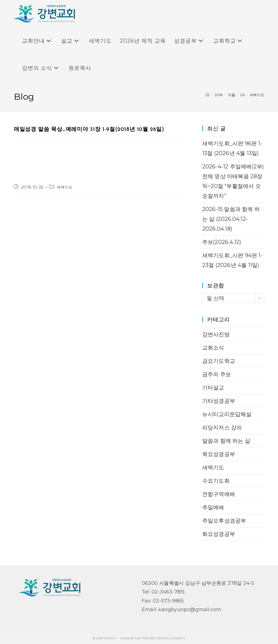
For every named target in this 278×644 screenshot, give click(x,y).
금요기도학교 (219, 361)
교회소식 (213, 348)
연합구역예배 (219, 494)
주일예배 (213, 507)
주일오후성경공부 (224, 521)
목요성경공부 (219, 454)
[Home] (208, 95)
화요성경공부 (219, 534)
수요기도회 (216, 481)
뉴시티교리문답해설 (227, 414)
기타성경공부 (219, 401)
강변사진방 (216, 334)
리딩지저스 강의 (222, 428)
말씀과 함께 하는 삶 (226, 441)
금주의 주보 (217, 374)
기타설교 (213, 388)
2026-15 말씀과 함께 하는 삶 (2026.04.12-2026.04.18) (231, 219)
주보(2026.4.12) (222, 242)
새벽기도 (257, 95)
